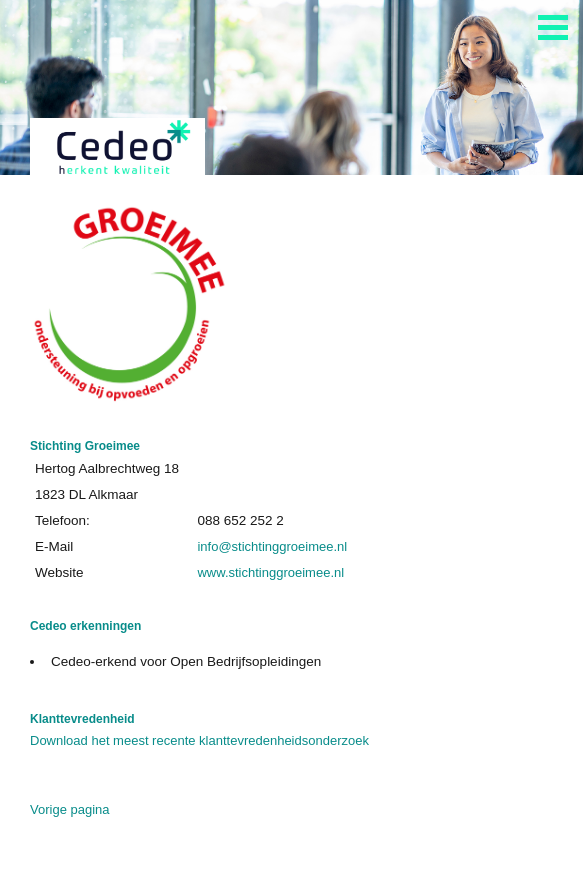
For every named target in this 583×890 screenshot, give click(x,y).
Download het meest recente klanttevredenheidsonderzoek (199, 740)
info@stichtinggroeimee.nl (272, 546)
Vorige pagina (70, 809)
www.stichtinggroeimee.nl (270, 572)
